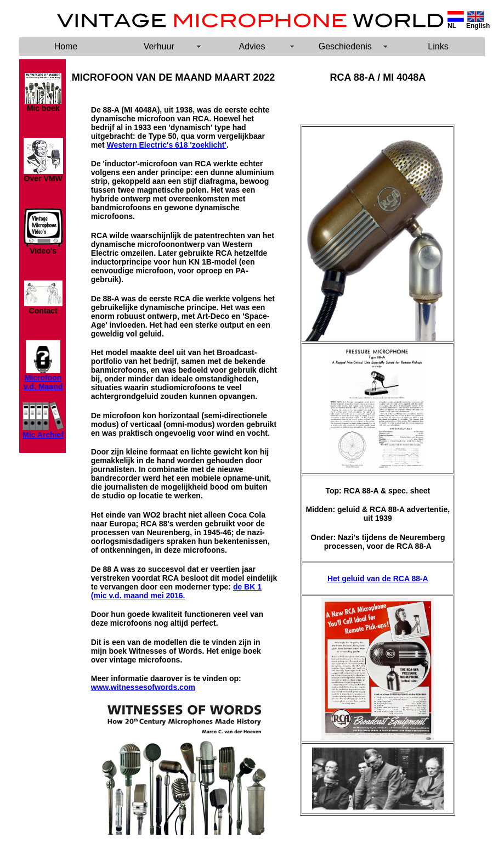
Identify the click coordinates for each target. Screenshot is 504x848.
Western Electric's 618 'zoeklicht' (167, 145)
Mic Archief (43, 435)
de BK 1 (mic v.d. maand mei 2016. (176, 591)
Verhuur (159, 46)
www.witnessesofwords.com (143, 687)
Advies (252, 46)
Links (438, 46)
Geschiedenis (345, 46)
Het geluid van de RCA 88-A (378, 579)
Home (66, 46)
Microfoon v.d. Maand (43, 382)
